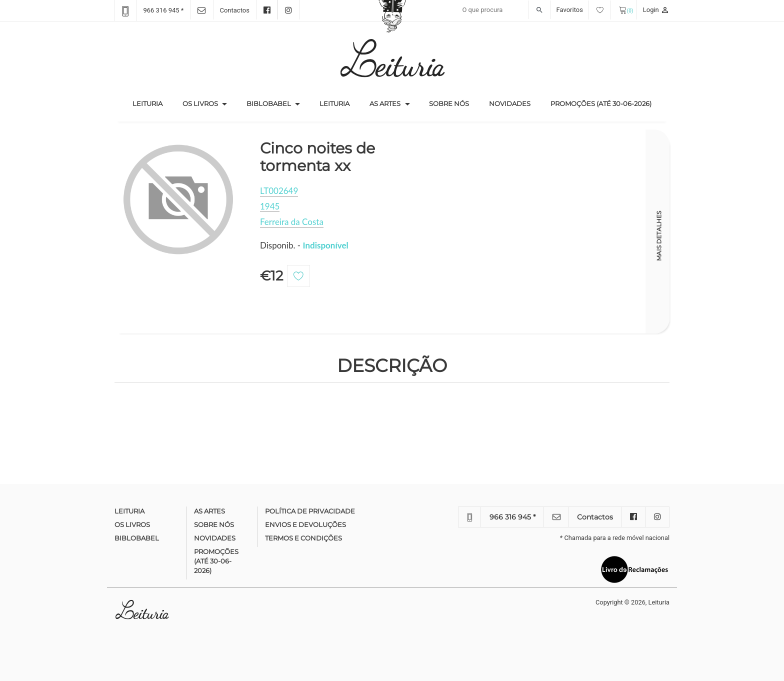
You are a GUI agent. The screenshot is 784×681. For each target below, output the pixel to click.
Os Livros (200, 103)
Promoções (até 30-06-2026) (601, 103)
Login (656, 10)
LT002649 (279, 191)
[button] (224, 104)
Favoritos (584, 10)
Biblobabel (269, 103)
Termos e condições (303, 538)
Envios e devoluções (305, 524)
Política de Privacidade (310, 511)
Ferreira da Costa (292, 222)
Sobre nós (449, 103)
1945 (270, 206)
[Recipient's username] (504, 10)
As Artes (385, 103)
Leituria (152, 103)
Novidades (510, 103)
